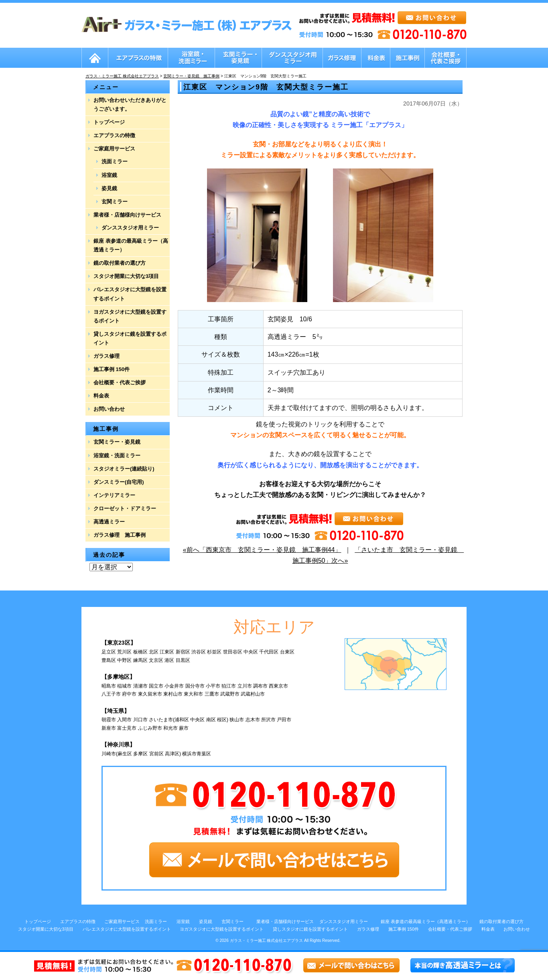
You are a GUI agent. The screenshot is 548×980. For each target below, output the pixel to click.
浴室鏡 (109, 175)
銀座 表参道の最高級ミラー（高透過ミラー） (131, 245)
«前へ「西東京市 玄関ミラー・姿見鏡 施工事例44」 (262, 550)
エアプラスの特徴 (114, 135)
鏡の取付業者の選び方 (120, 263)
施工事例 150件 (112, 369)
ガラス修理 (107, 356)
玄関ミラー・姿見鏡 (117, 442)
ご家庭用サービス (114, 149)
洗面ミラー (115, 161)
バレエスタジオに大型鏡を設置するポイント (130, 294)
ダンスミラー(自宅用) (119, 482)
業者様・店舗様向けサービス (127, 215)
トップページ (109, 122)
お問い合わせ (109, 409)
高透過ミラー (109, 522)
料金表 (101, 396)
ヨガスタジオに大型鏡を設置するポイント (130, 316)
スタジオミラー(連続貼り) (124, 469)
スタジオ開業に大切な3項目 (126, 276)
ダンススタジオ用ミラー (130, 228)
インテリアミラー (114, 495)
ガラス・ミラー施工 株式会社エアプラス (267, 940)
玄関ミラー (115, 202)
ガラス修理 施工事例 (120, 535)
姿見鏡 (109, 188)
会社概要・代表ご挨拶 (120, 382)
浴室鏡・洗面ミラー (117, 456)
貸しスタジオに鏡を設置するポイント (130, 338)
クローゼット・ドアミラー (125, 508)
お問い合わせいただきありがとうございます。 (130, 104)
